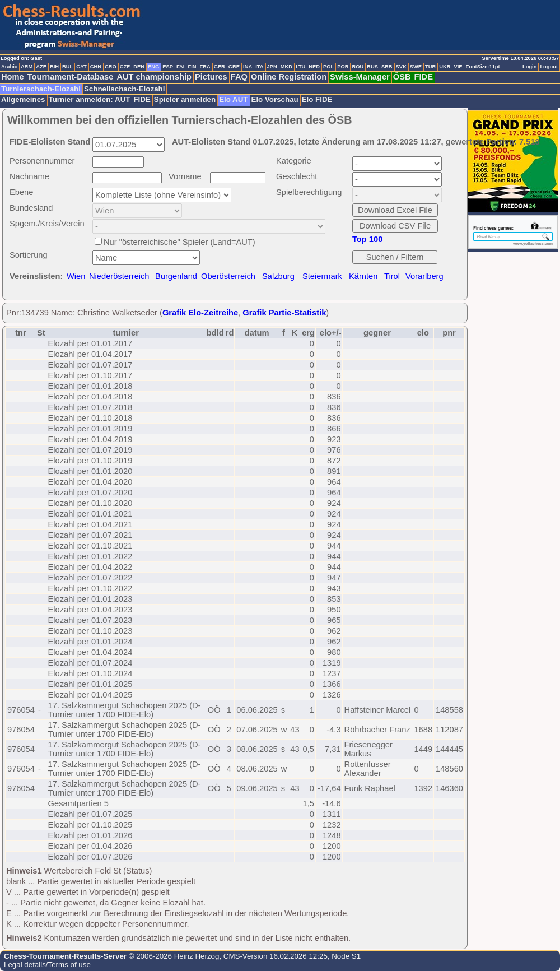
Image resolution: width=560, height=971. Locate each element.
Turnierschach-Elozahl (41, 89)
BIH (54, 67)
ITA (259, 67)
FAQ (239, 77)
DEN (139, 67)
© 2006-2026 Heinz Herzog (173, 956)
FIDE (424, 77)
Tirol (392, 276)
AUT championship (154, 77)
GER (220, 67)
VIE (458, 67)
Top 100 (367, 239)
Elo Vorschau (275, 99)
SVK (401, 67)
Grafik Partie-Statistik (284, 313)
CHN (96, 67)
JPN (272, 67)
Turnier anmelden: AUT (90, 99)
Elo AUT (233, 99)
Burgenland (176, 276)
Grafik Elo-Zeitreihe (200, 313)
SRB (387, 67)
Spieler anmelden (185, 99)
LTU (300, 67)
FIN (192, 67)
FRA (205, 67)
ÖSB (402, 77)
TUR (430, 67)
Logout (549, 67)
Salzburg (278, 276)
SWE (416, 67)
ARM (27, 67)
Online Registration (289, 77)
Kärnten (363, 276)
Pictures (211, 77)
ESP (168, 67)
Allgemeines (23, 99)
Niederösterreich (119, 276)
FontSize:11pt (482, 67)
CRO (111, 67)
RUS (372, 67)
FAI (181, 67)
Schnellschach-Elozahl (124, 89)
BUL (67, 67)
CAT (81, 67)
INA (248, 67)
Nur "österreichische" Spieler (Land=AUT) (179, 242)
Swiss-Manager (360, 77)
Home (13, 77)
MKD (286, 67)
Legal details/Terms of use (47, 965)
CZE (125, 67)
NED (314, 67)
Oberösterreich (228, 276)
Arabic (9, 67)
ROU (358, 67)
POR (343, 67)
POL (328, 67)
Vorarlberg (424, 276)
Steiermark (322, 276)
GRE (234, 67)
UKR (445, 67)
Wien (76, 276)
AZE (41, 67)
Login (529, 67)
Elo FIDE (317, 99)
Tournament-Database (71, 77)
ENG (153, 67)
